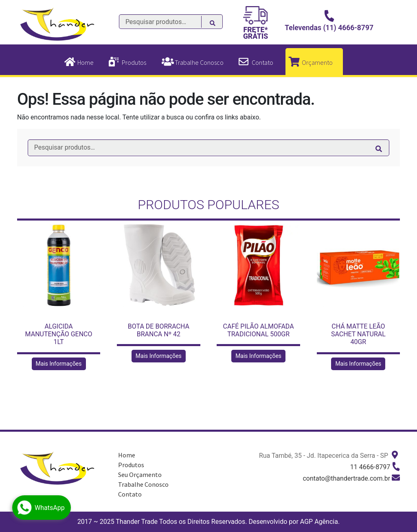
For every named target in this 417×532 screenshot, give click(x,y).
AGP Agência (319, 522)
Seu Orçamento (140, 475)
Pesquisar (217, 24)
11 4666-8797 (370, 467)
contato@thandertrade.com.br (346, 478)
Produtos (134, 62)
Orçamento (317, 62)
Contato (262, 62)
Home (86, 62)
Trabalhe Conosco (199, 62)
